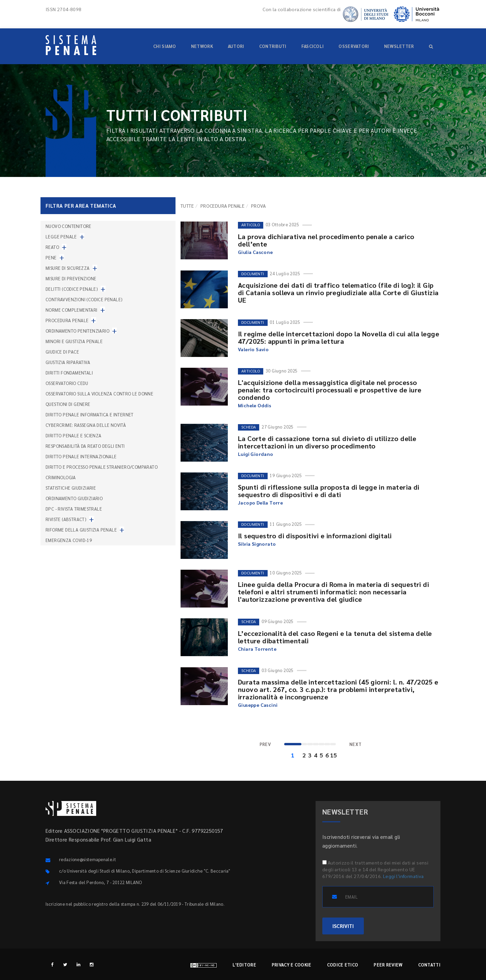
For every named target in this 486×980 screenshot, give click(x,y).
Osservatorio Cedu (67, 383)
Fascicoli (313, 46)
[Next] (356, 744)
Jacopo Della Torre (260, 502)
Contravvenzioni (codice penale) (84, 299)
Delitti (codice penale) (72, 289)
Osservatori (354, 46)
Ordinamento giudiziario (74, 498)
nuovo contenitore (69, 226)
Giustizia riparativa (68, 362)
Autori (236, 46)
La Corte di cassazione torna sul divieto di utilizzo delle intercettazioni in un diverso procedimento (327, 442)
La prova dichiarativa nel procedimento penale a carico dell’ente (326, 240)
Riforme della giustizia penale (81, 530)
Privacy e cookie (292, 965)
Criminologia (61, 477)
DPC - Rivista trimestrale (74, 509)
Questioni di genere (68, 404)
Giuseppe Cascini (258, 705)
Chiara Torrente (257, 649)
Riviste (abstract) (66, 519)
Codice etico (343, 965)
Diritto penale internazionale (81, 456)
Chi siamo (165, 46)
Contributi (273, 46)
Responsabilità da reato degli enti (85, 446)
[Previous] (265, 744)
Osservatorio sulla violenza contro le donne (99, 394)
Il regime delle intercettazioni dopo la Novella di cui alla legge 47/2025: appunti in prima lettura (339, 337)
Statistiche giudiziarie (71, 488)
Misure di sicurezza (68, 268)
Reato (52, 247)
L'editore (244, 965)
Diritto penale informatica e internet (90, 415)
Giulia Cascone (255, 252)
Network (202, 46)
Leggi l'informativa (403, 876)
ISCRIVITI (343, 926)
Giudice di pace (62, 352)
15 (333, 755)
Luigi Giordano (256, 454)
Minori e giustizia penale (74, 341)
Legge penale (61, 237)
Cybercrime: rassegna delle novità (86, 425)
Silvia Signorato (257, 544)
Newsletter (399, 46)
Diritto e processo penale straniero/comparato (102, 467)
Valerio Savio (253, 349)
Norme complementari (72, 310)
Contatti (429, 965)
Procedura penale (222, 206)
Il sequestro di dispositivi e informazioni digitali (315, 536)
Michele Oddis (254, 405)
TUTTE (187, 206)
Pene (51, 257)
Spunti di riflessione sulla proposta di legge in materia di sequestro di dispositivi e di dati (329, 491)
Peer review (388, 965)
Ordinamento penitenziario (77, 331)
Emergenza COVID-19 (69, 540)
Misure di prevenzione (71, 278)
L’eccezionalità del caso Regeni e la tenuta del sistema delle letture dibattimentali (335, 637)
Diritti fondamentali (69, 373)
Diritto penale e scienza (74, 435)
